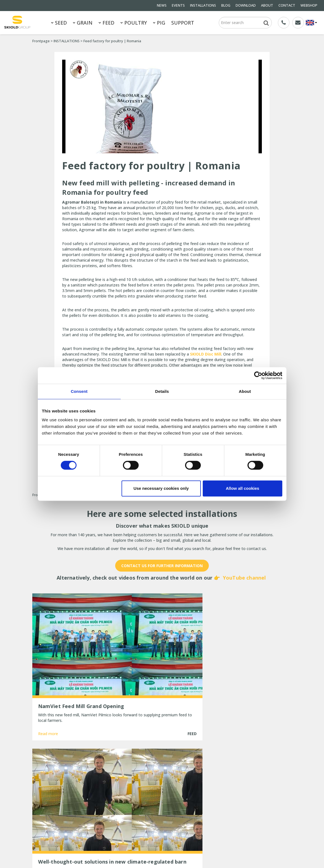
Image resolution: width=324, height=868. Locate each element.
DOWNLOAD (246, 5)
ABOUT (267, 5)
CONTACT (287, 5)
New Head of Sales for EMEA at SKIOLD (162, 798)
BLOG (226, 5)
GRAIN (83, 23)
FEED (106, 23)
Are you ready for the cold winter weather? (156, 808)
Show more (162, 737)
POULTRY (134, 23)
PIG (159, 23)
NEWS (162, 5)
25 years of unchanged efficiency (156, 826)
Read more (48, 717)
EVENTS (178, 5)
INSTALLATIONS (203, 5)
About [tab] (245, 391)
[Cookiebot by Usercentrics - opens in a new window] (258, 375)
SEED (59, 23)
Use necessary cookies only (161, 488)
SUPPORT (183, 23)
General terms (45, 800)
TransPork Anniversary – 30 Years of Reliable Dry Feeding (159, 787)
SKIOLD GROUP (79, 851)
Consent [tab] (79, 391)
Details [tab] (162, 391)
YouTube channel (244, 578)
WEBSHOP (309, 5)
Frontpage (41, 41)
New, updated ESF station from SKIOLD (162, 818)
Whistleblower (83, 822)
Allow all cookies (243, 488)
